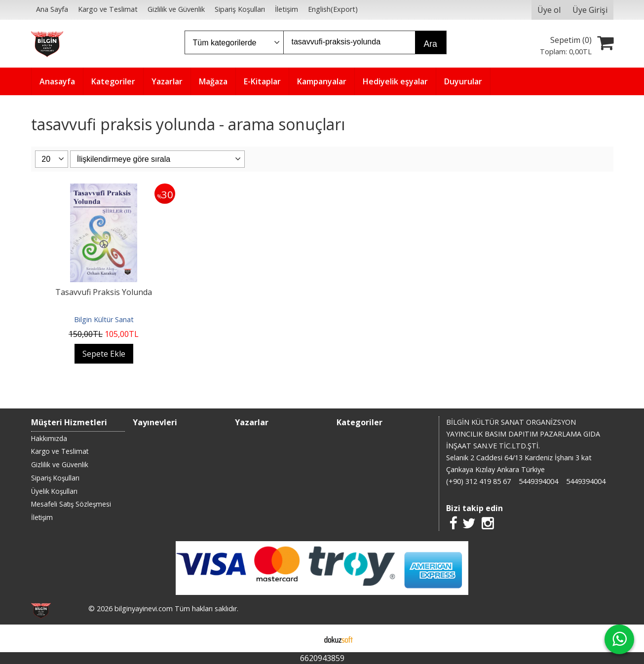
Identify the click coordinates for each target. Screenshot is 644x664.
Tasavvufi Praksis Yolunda (104, 292)
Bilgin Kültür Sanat (104, 319)
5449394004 (538, 481)
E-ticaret (306, 638)
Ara (431, 44)
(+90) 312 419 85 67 (478, 481)
